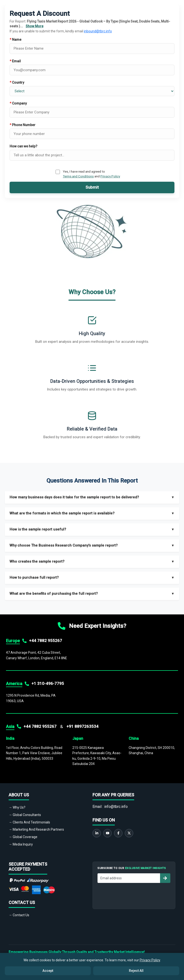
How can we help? (23, 146)
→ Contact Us (19, 915)
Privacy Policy (110, 176)
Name (15, 40)
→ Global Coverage (23, 837)
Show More (34, 26)
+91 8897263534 (82, 726)
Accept (48, 971)
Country (17, 82)
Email (15, 61)
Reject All (136, 971)
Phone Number (23, 125)
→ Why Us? (17, 807)
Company (18, 103)
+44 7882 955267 (46, 641)
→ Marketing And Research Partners (36, 829)
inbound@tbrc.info (98, 31)
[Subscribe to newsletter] (165, 878)
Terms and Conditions (78, 176)
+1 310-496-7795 (48, 683)
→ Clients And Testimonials (29, 822)
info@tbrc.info (116, 807)
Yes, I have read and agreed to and (91, 174)
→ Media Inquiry (21, 844)
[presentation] (134, 895)
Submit (92, 187)
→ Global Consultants (25, 815)
